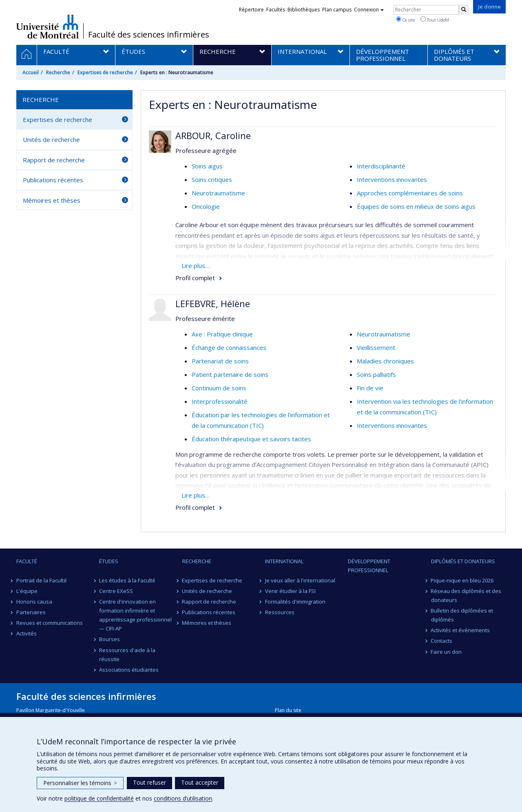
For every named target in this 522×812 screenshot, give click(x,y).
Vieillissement (376, 347)
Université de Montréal (48, 27)
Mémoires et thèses (52, 200)
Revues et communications (50, 623)
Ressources (280, 612)
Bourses (109, 639)
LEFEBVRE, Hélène (213, 303)
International (284, 561)
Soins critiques (212, 179)
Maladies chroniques (385, 361)
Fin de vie (370, 388)
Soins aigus (207, 166)
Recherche (58, 72)
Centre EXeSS (116, 591)
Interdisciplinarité (381, 166)
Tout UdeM (435, 20)
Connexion (369, 10)
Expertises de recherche (105, 72)
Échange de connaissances (229, 347)
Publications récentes (53, 180)
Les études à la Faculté (127, 580)
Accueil (31, 72)
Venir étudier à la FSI (290, 591)
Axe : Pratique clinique (222, 334)
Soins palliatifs (376, 374)
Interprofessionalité (220, 401)
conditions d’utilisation (183, 798)
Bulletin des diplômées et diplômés (462, 615)
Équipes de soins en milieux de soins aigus (416, 206)
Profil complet (195, 278)
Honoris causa (34, 602)
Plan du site (288, 710)
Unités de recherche (51, 139)
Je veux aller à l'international (300, 580)
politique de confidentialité (99, 798)
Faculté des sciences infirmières (149, 35)
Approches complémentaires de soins (410, 193)
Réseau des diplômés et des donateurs (466, 595)
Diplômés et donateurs (463, 561)
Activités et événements (461, 630)
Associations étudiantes (129, 670)
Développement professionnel (369, 566)
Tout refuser (149, 782)
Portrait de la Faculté (42, 580)
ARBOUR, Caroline (213, 135)
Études (109, 561)
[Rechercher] (464, 10)
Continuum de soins (219, 388)
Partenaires (31, 612)
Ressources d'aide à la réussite (127, 655)
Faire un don (447, 652)
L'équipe (27, 591)
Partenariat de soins (220, 361)
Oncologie (206, 206)
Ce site (405, 20)
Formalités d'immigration (295, 602)
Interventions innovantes (392, 179)
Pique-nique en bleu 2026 (462, 580)
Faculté (27, 561)
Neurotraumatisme (218, 193)
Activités (27, 633)
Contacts (442, 641)
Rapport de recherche (54, 160)
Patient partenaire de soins (230, 374)
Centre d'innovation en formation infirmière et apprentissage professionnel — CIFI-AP (135, 615)
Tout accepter (200, 782)
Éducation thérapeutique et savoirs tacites (251, 439)
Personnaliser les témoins (80, 783)
